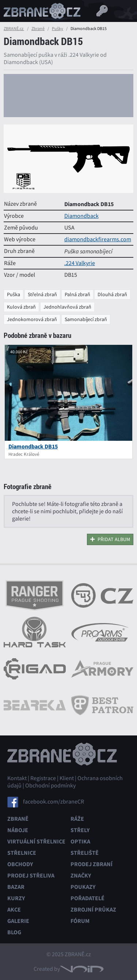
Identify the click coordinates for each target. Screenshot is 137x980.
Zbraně (38, 29)
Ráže (77, 819)
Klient (67, 778)
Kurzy (16, 898)
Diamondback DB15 (33, 446)
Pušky (58, 29)
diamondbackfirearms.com (98, 239)
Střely (80, 830)
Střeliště (85, 853)
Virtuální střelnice (36, 841)
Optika (80, 841)
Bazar (16, 887)
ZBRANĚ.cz (14, 29)
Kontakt (17, 778)
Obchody (20, 864)
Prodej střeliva (31, 875)
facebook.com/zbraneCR (54, 802)
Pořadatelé (87, 898)
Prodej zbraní (92, 864)
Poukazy (83, 887)
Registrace (43, 778)
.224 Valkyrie (80, 263)
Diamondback (81, 216)
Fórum (80, 921)
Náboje (18, 830)
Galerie (18, 921)
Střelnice (22, 853)
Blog (14, 932)
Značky (81, 875)
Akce (14, 910)
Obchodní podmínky (50, 786)
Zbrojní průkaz (93, 910)
